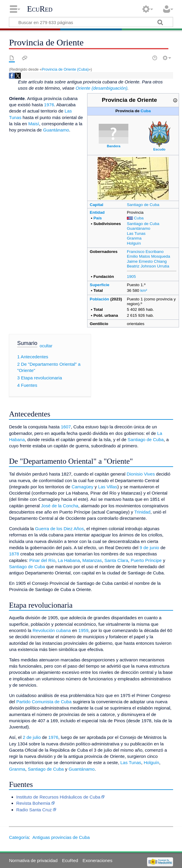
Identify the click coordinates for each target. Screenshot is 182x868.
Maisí (33, 124)
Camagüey (82, 487)
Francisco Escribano (145, 252)
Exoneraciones (98, 860)
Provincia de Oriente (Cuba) (65, 69)
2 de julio (32, 737)
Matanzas (92, 560)
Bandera (114, 146)
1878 (14, 554)
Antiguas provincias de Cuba (61, 837)
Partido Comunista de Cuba (44, 702)
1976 (49, 105)
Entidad (97, 212)
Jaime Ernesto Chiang (147, 261)
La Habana (69, 560)
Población (99, 299)
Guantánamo (139, 228)
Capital (97, 205)
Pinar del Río (42, 560)
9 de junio (149, 548)
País (98, 218)
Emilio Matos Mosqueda (149, 256)
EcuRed (40, 9)
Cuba (146, 111)
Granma (134, 238)
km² (144, 290)
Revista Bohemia (33, 803)
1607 (66, 427)
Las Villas (108, 487)
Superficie (100, 285)
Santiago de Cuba (143, 205)
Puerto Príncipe (146, 560)
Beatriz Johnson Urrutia (148, 266)
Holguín (134, 243)
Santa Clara (116, 560)
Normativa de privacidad (33, 860)
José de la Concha (60, 506)
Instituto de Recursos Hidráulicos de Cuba (58, 797)
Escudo (159, 149)
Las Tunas (136, 233)
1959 (83, 630)
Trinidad (142, 512)
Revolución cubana (52, 630)
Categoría (19, 837)
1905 (131, 277)
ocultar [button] (46, 346)
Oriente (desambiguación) (102, 88)
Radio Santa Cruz (34, 810)
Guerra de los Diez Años (59, 529)
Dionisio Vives (141, 474)
